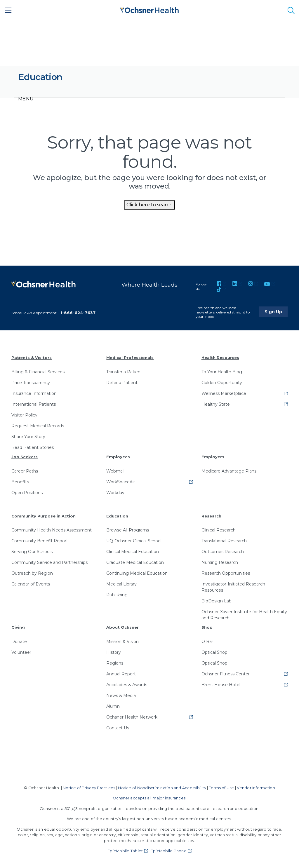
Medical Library (121, 584)
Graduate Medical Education (135, 562)
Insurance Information (34, 393)
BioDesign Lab (217, 601)
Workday (115, 493)
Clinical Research (219, 530)
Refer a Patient (122, 383)
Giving (18, 627)
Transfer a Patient (124, 372)
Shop (207, 627)
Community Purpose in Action (44, 516)
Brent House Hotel (221, 685)
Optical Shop (214, 652)
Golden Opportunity (222, 383)
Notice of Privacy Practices (89, 788)
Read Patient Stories (33, 447)
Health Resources (220, 358)
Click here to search (149, 205)
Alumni (113, 706)
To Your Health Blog (222, 372)
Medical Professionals (130, 358)
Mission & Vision (122, 642)
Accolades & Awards (127, 685)
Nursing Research (220, 562)
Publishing (117, 595)
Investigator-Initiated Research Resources (233, 587)
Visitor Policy (24, 415)
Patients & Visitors (32, 358)
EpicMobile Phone (169, 851)
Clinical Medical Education (133, 552)
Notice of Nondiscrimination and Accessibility (162, 788)
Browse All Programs (128, 530)
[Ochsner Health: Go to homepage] (149, 9)
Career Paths (25, 471)
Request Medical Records (38, 426)
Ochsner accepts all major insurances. (150, 798)
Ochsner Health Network (132, 717)
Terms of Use (222, 788)
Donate (19, 642)
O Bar (207, 642)
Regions (115, 663)
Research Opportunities (226, 573)
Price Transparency (31, 383)
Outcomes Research (223, 552)
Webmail (115, 471)
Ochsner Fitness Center (226, 674)
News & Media (121, 696)
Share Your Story (28, 437)
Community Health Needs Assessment (52, 530)
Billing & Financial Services (38, 372)
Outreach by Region (32, 573)
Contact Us (118, 728)
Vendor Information (256, 788)
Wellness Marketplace (224, 393)
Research (211, 516)
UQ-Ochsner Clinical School (134, 541)
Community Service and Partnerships (49, 562)
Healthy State (216, 404)
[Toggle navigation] (26, 99)
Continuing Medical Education (137, 573)
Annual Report (121, 674)
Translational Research (224, 541)
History (114, 652)
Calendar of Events (31, 584)
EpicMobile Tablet (125, 851)
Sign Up (277, 311)
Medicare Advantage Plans (229, 471)
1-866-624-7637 (78, 313)
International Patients (34, 404)
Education (117, 516)
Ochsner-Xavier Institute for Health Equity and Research (244, 615)
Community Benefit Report (40, 541)
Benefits (20, 482)
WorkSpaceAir (121, 482)
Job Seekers (25, 457)
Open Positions (27, 493)
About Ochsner (122, 627)
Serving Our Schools (32, 552)
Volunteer (21, 652)
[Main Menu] (8, 10)
